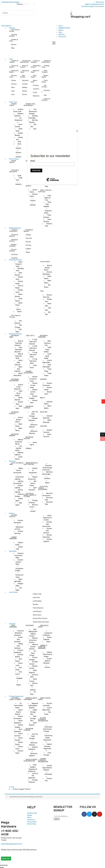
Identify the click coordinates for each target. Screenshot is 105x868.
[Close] (77, 131)
